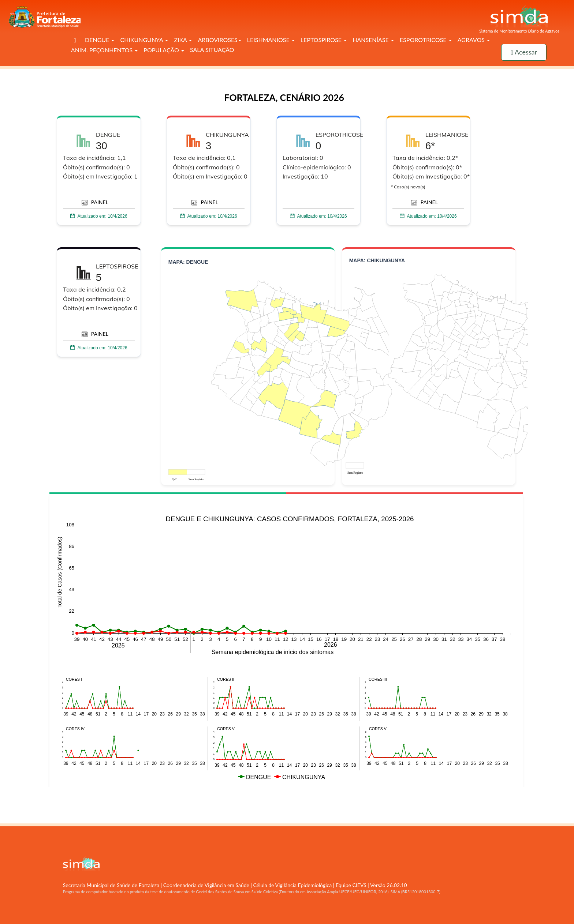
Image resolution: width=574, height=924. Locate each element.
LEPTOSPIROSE (324, 40)
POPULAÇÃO (164, 50)
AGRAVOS (474, 40)
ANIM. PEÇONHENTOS (105, 50)
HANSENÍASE (373, 40)
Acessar (524, 52)
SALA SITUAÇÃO (212, 50)
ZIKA (183, 40)
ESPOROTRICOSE (426, 40)
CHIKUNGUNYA (144, 40)
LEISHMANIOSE (271, 40)
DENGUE (100, 40)
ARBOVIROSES (219, 40)
